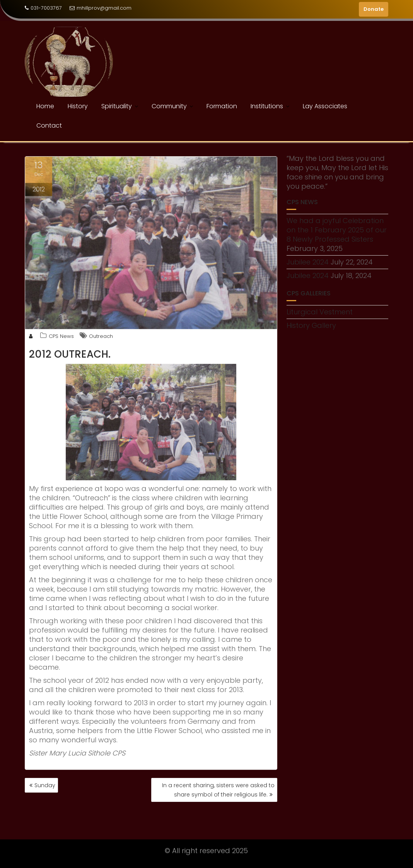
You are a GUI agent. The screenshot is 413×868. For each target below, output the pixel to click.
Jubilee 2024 (308, 262)
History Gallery (311, 325)
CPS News (61, 338)
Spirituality (117, 106)
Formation (222, 106)
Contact (49, 125)
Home (45, 106)
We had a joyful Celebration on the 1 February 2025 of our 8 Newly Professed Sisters (337, 230)
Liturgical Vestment (320, 312)
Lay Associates (325, 106)
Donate (374, 9)
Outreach (101, 338)
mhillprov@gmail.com (101, 8)
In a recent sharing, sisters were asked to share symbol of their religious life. (218, 790)
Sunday (45, 785)
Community (169, 106)
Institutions (267, 106)
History (78, 106)
